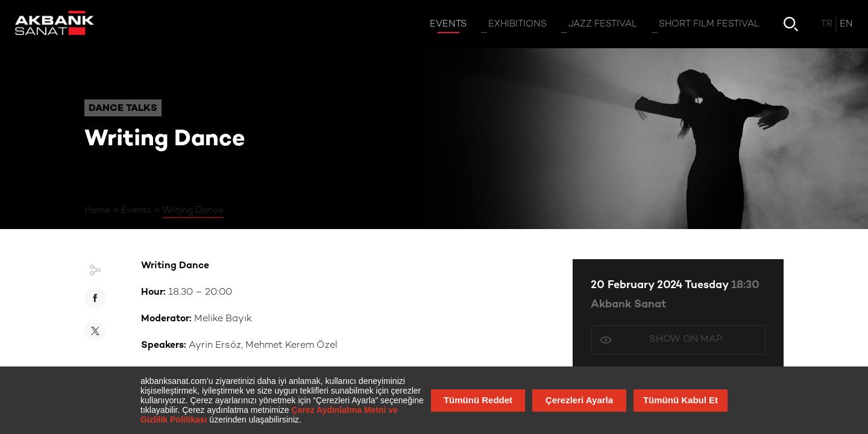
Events (136, 210)
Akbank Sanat (628, 305)
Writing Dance (193, 210)
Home (97, 210)
